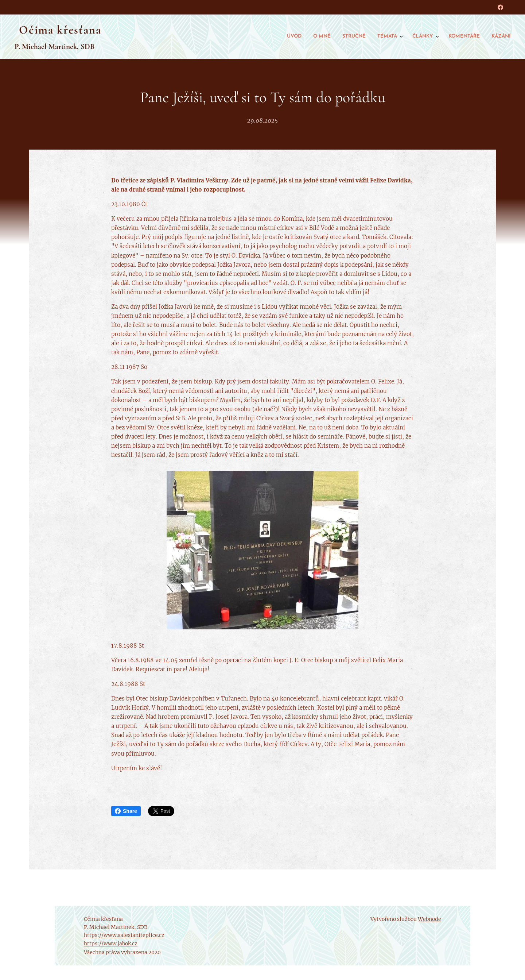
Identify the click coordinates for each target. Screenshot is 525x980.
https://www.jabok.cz (111, 944)
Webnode (429, 919)
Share (126, 811)
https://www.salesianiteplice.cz (124, 935)
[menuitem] (435, 37)
